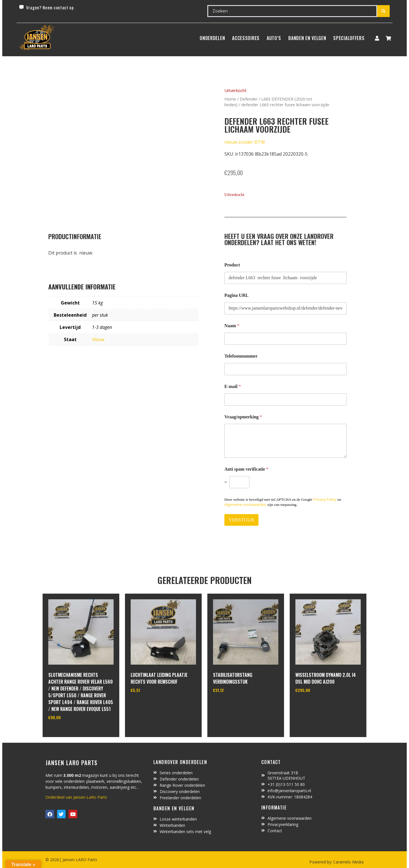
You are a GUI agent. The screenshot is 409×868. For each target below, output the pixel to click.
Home (230, 99)
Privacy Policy (325, 499)
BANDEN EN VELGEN (307, 38)
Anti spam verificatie (246, 469)
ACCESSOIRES (246, 38)
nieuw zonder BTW (245, 142)
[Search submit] (383, 11)
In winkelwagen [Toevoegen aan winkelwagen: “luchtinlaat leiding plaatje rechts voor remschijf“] (152, 705)
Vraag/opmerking (243, 417)
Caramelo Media (348, 862)
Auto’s (274, 38)
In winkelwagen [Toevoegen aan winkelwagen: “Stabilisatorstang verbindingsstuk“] (234, 705)
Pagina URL (236, 295)
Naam (232, 326)
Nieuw (98, 339)
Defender (249, 99)
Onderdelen (212, 38)
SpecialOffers (349, 38)
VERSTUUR (241, 520)
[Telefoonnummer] (285, 369)
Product (232, 265)
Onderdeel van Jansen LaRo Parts (76, 797)
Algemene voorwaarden (245, 504)
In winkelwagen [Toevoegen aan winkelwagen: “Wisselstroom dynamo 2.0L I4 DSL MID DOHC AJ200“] (317, 705)
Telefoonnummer (241, 356)
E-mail (233, 386)
